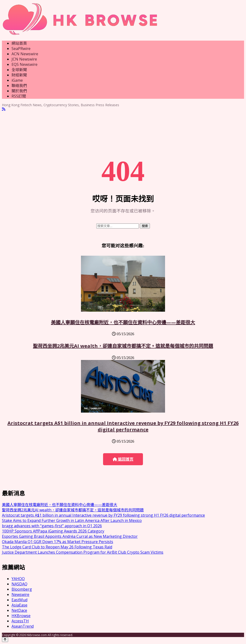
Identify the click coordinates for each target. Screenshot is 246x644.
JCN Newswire (24, 59)
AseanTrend (23, 626)
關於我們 (19, 91)
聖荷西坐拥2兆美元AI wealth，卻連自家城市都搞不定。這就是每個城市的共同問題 (123, 346)
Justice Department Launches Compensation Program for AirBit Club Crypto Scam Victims (83, 552)
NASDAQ (19, 584)
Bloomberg (22, 589)
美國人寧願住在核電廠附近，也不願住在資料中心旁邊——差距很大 (123, 322)
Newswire (20, 594)
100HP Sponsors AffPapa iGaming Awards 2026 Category (53, 531)
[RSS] (4, 109)
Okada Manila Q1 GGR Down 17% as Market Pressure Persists (58, 542)
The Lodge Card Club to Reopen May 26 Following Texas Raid (57, 547)
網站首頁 (19, 43)
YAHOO (18, 579)
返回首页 (123, 459)
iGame (17, 80)
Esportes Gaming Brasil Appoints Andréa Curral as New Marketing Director (70, 536)
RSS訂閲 (19, 96)
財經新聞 (19, 75)
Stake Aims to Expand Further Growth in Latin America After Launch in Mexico (72, 520)
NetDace (19, 610)
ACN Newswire (25, 54)
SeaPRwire (21, 49)
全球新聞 (19, 70)
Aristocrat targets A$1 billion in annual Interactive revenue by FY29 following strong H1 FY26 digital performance (123, 426)
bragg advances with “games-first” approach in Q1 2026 (52, 526)
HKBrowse (21, 616)
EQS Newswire (25, 64)
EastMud (19, 600)
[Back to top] (5, 640)
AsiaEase (19, 605)
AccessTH (20, 621)
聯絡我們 (19, 86)
